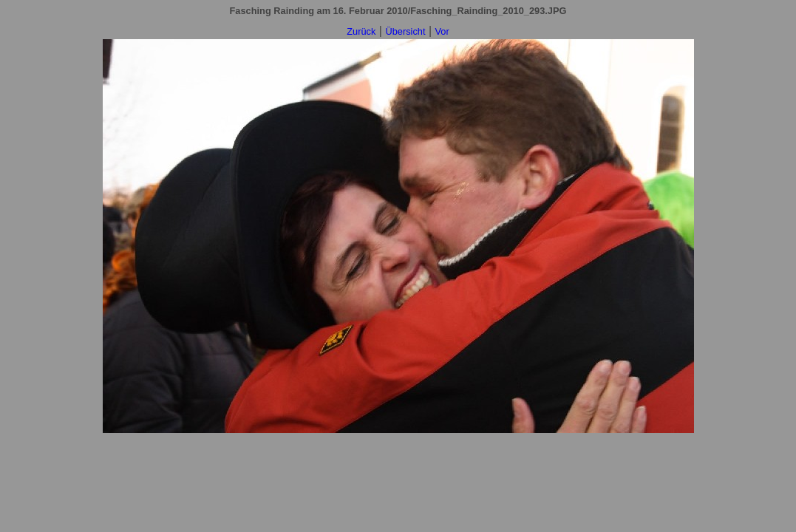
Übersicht (405, 31)
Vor (442, 31)
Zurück (361, 31)
